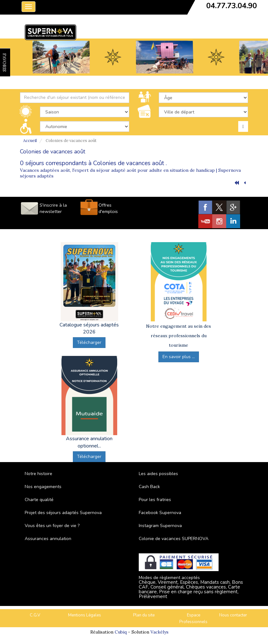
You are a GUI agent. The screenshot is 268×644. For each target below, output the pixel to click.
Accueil (30, 141)
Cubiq (121, 632)
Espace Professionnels (193, 618)
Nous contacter (233, 615)
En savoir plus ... (179, 357)
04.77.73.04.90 (232, 6)
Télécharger (89, 342)
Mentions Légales (85, 615)
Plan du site (144, 615)
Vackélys (160, 632)
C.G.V (35, 615)
